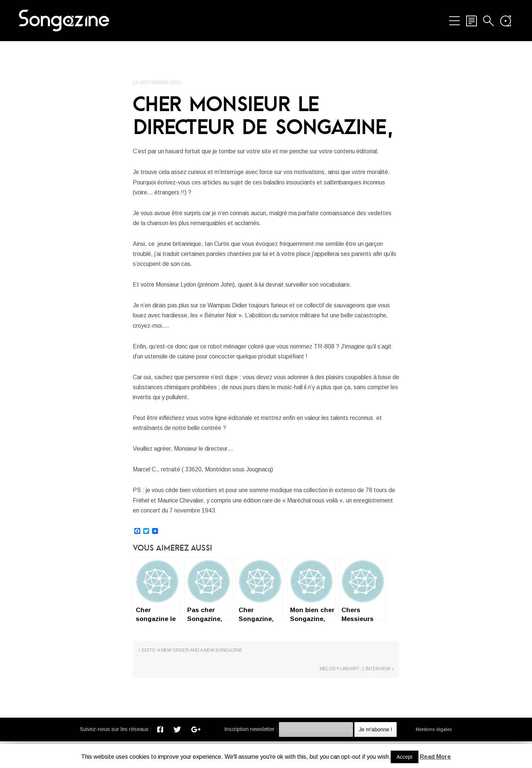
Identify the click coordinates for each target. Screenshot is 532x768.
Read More (435, 757)
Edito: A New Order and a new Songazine (192, 696)
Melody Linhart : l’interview (355, 696)
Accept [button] (405, 757)
